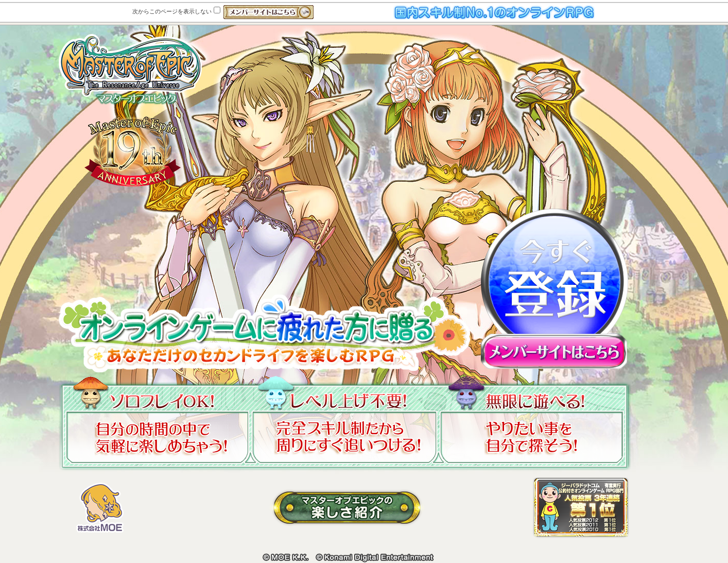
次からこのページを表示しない (176, 11)
